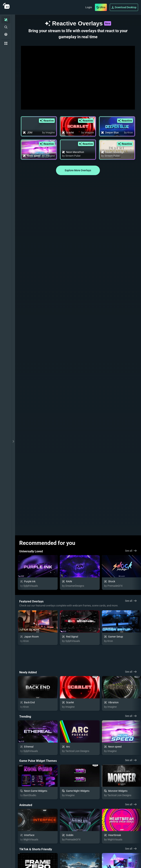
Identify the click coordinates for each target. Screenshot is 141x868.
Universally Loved (31, 551)
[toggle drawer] (13, 441)
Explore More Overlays (78, 170)
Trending (25, 695)
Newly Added (28, 651)
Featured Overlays (31, 601)
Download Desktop (124, 7)
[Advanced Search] (6, 27)
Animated (26, 783)
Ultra (101, 7)
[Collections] (6, 43)
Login (89, 7)
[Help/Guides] (6, 34)
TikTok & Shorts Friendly (36, 828)
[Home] (6, 20)
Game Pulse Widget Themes (38, 739)
